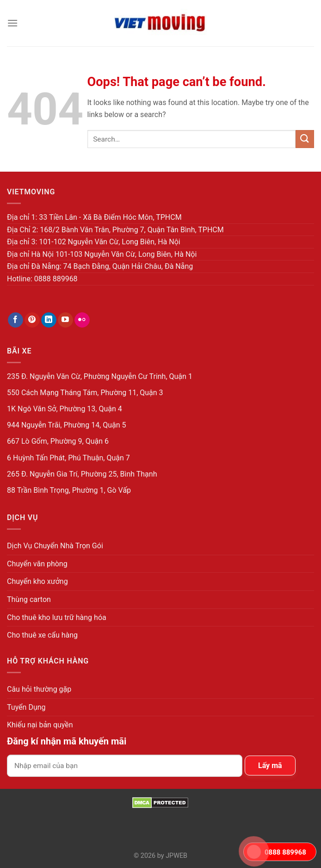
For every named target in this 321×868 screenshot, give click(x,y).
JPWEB (176, 856)
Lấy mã (270, 766)
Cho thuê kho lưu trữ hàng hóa (57, 617)
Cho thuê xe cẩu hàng (42, 635)
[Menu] (12, 23)
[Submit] (305, 139)
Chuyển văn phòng (37, 564)
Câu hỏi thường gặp (39, 689)
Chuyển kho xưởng (37, 581)
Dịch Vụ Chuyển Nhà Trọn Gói (55, 546)
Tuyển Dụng (26, 707)
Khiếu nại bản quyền (40, 725)
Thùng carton (29, 599)
